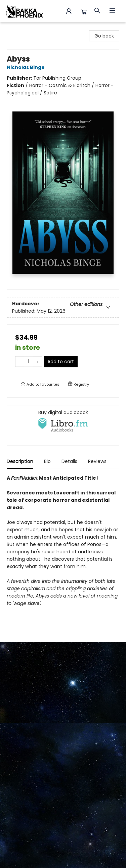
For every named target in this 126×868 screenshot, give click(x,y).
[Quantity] (29, 362)
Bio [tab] (47, 461)
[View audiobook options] (63, 421)
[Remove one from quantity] (20, 362)
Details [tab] (69, 461)
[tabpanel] (63, 551)
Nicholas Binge (27, 67)
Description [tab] (20, 461)
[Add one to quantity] (37, 362)
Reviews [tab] (97, 461)
